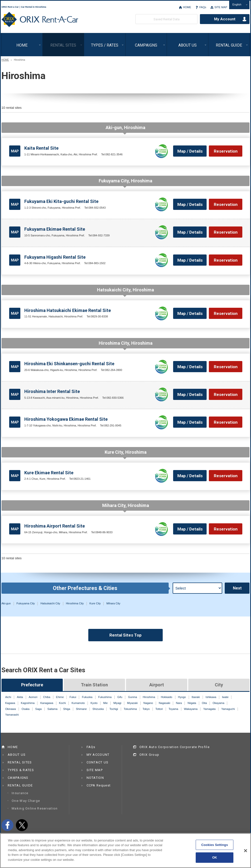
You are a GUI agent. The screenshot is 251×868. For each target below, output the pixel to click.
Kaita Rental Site (41, 148)
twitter (22, 825)
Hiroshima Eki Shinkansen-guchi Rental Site (69, 364)
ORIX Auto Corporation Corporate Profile (174, 747)
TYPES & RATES (21, 770)
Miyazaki (132, 703)
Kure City (95, 603)
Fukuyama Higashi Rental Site (55, 257)
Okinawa (11, 709)
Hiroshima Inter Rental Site (52, 391)
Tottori (159, 709)
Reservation (226, 151)
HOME (187, 7)
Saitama (52, 709)
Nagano (148, 703)
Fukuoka (87, 697)
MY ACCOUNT (98, 755)
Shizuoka (98, 709)
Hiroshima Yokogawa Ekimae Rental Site (66, 419)
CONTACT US (98, 762)
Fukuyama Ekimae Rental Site (55, 229)
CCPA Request (99, 785)
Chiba (47, 697)
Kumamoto (78, 703)
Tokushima (130, 709)
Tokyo (146, 709)
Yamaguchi (228, 709)
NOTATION (95, 778)
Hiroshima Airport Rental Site (55, 526)
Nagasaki (164, 703)
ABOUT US (188, 45)
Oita (204, 703)
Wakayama (191, 709)
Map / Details (190, 151)
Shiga (67, 709)
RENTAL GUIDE (229, 45)
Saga (38, 709)
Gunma (132, 697)
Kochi (63, 703)
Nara (179, 703)
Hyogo (182, 697)
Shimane (81, 709)
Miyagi (117, 703)
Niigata (192, 703)
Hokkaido (166, 697)
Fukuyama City (26, 603)
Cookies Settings (215, 847)
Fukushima (105, 697)
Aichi (8, 697)
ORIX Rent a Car (40, 20)
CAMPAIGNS (146, 45)
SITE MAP (221, 7)
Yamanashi (12, 715)
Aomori (33, 697)
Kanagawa (47, 703)
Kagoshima (28, 703)
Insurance (20, 793)
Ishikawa (211, 697)
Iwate (225, 697)
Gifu (120, 697)
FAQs (203, 7)
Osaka (26, 709)
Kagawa (10, 703)
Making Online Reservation (35, 808)
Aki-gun (6, 603)
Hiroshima (149, 697)
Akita (20, 697)
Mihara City (113, 603)
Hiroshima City (75, 603)
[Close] (246, 853)
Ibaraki (196, 697)
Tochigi (114, 709)
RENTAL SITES (63, 45)
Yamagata (210, 709)
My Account (225, 19)
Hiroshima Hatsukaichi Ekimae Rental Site (68, 310)
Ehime (60, 697)
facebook (7, 825)
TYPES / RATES (105, 45)
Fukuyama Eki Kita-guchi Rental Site (61, 201)
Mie (105, 703)
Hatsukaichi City (50, 603)
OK (215, 860)
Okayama (218, 703)
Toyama (173, 709)
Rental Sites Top (125, 635)
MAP (15, 151)
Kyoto (94, 703)
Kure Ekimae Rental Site (49, 473)
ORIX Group (149, 755)
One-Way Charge (26, 801)
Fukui (73, 697)
